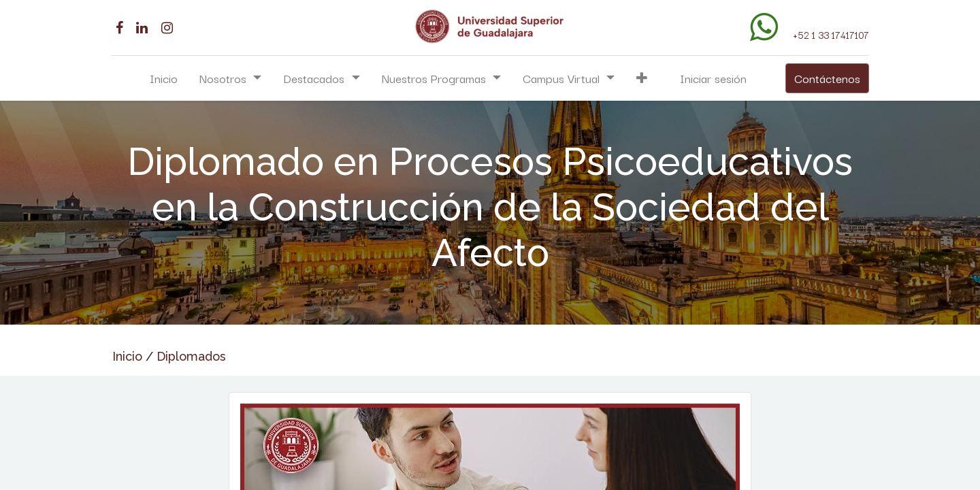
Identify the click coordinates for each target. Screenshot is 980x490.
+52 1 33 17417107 (830, 35)
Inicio (127, 356)
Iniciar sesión (713, 78)
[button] (642, 78)
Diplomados (191, 356)
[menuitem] (164, 78)
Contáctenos (826, 78)
